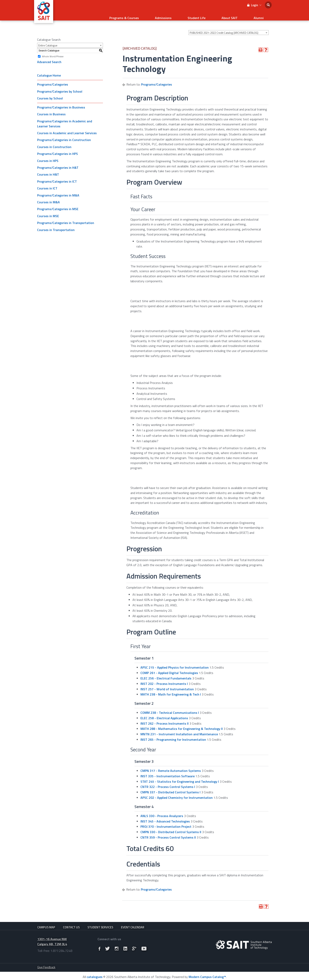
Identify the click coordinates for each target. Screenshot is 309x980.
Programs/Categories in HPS (57, 149)
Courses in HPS (48, 156)
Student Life (217, 15)
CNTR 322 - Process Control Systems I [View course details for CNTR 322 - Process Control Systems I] (168, 782)
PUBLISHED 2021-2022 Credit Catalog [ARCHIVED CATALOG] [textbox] (224, 28)
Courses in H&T (48, 169)
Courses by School (50, 93)
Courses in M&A (48, 197)
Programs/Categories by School (60, 86)
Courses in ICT (47, 183)
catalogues (95, 975)
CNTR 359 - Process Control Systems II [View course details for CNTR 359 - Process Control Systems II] (168, 832)
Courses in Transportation (56, 225)
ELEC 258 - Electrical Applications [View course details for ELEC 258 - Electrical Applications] (164, 713)
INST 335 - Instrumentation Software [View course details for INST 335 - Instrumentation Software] (168, 771)
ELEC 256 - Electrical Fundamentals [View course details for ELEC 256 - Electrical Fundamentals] (166, 673)
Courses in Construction (54, 142)
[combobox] (229, 28)
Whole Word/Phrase (53, 51)
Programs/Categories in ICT (57, 176)
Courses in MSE (48, 211)
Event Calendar (133, 923)
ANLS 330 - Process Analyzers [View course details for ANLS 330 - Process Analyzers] (162, 811)
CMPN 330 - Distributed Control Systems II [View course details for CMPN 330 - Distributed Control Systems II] (171, 827)
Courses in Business (51, 109)
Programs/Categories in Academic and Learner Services (65, 119)
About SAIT (242, 15)
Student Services (100, 923)
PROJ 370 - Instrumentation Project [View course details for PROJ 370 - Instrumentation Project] (166, 821)
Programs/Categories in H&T (58, 163)
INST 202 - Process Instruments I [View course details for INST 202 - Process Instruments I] (164, 679)
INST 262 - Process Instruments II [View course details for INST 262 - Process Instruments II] (165, 718)
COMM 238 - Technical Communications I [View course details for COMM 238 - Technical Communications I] (170, 708)
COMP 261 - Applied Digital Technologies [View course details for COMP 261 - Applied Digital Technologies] (169, 668)
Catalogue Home (49, 70)
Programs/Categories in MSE (58, 204)
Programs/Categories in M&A (58, 190)
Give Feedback (46, 965)
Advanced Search (49, 57)
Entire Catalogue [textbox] (48, 40)
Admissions (191, 15)
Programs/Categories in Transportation (66, 218)
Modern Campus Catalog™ (207, 975)
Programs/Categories (53, 79)
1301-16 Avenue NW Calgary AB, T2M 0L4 (52, 940)
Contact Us (71, 923)
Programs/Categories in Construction (64, 135)
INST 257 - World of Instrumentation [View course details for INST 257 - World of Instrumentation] (167, 684)
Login (254, 5)
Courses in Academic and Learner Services (67, 128)
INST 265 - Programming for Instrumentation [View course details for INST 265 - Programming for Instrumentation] (173, 734)
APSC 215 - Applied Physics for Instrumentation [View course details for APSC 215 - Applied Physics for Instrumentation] (175, 662)
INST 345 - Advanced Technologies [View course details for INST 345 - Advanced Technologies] (165, 816)
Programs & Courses (160, 15)
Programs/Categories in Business (61, 102)
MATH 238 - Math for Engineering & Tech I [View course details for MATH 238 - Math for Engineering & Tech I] (171, 689)
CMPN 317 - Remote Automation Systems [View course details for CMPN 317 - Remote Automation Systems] (171, 766)
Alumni (263, 15)
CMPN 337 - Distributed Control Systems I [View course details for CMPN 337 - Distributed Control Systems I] (170, 787)
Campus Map (46, 923)
